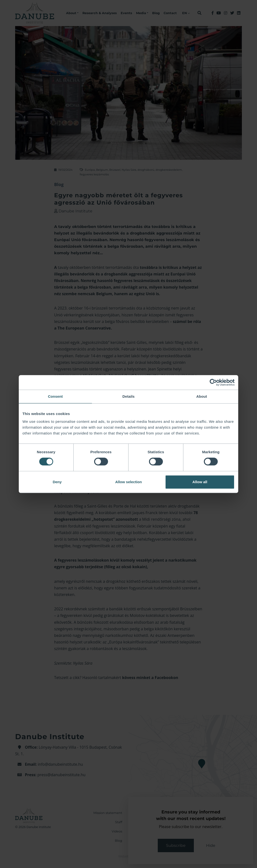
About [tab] (202, 396)
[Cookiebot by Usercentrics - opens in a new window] (213, 382)
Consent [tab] (55, 396)
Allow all (200, 482)
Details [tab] (128, 396)
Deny (57, 482)
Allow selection (128, 482)
